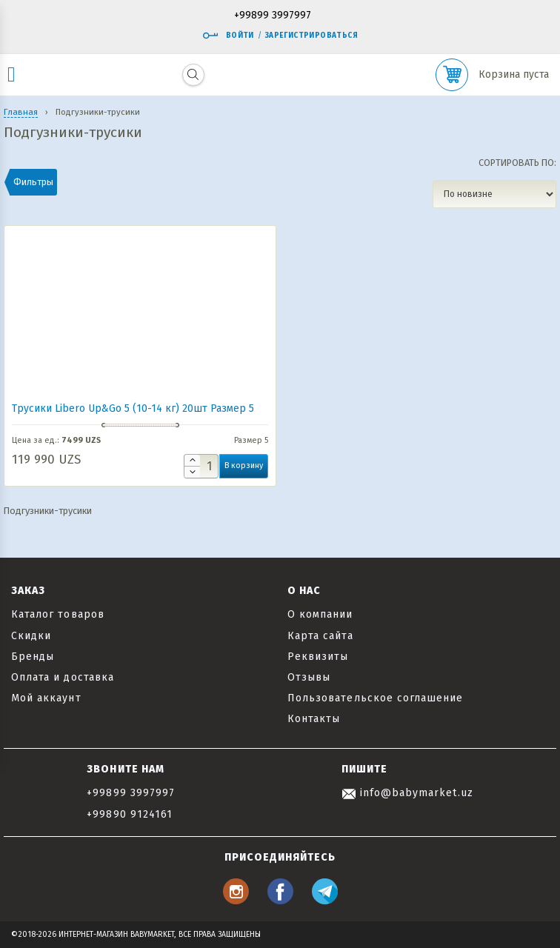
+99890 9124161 (130, 814)
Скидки (31, 636)
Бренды (33, 657)
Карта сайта (320, 636)
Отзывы (309, 677)
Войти (228, 36)
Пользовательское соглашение (375, 698)
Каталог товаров (58, 614)
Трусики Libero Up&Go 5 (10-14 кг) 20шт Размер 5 (133, 408)
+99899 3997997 (273, 16)
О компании (320, 614)
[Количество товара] (201, 466)
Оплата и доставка (63, 677)
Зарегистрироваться (311, 36)
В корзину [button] (244, 465)
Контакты (314, 719)
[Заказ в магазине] (494, 194)
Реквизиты (318, 657)
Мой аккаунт (46, 698)
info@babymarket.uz (407, 793)
